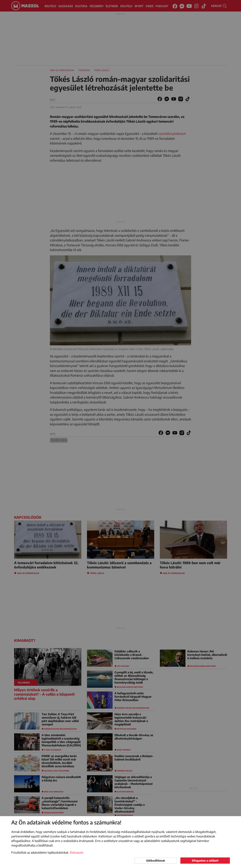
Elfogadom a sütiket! (205, 861)
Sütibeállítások (156, 861)
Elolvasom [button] (77, 853)
